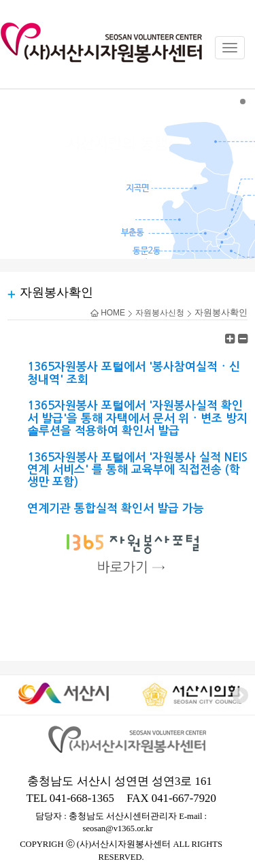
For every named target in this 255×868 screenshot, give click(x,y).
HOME (108, 313)
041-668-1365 (82, 798)
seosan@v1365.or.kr (118, 828)
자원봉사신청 (160, 313)
